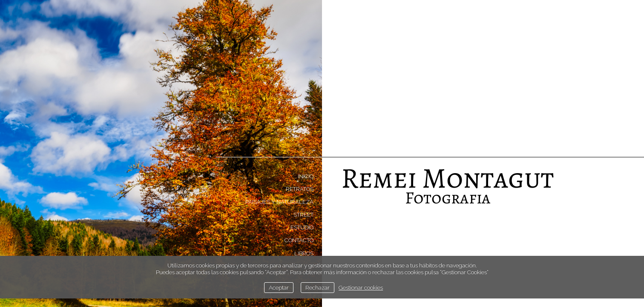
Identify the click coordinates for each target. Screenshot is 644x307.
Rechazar (318, 287)
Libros (304, 253)
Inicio (306, 176)
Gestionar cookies (361, 287)
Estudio (302, 227)
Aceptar (279, 287)
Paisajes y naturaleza (279, 202)
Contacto (299, 240)
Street (303, 215)
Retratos (300, 189)
